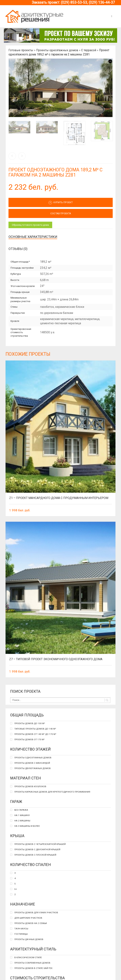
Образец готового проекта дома (30, 225)
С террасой (89, 50)
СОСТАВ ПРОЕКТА (61, 213)
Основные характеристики (33, 237)
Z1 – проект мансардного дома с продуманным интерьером (59, 498)
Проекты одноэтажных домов (57, 50)
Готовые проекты (21, 50)
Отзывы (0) (18, 249)
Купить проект (61, 203)
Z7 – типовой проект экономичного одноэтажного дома (56, 659)
